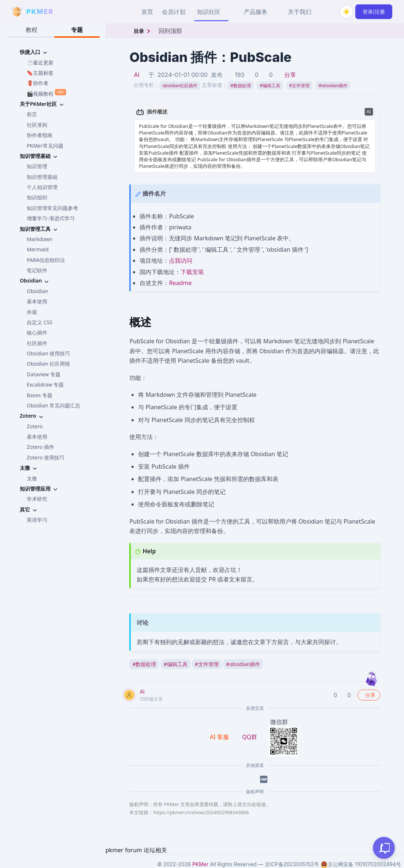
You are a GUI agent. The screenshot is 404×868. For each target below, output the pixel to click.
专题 (77, 30)
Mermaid (38, 249)
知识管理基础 (42, 177)
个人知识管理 (42, 187)
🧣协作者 (38, 83)
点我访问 (181, 261)
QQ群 (250, 737)
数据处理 (241, 86)
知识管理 (37, 166)
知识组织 (37, 197)
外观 (32, 312)
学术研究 (37, 499)
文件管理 (300, 86)
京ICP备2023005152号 (292, 864)
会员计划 (174, 12)
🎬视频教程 (46, 93)
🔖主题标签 (40, 73)
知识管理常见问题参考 (52, 208)
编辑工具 (270, 86)
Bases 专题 (40, 395)
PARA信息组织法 (46, 260)
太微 (32, 478)
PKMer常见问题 (45, 146)
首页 (147, 12)
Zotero (35, 426)
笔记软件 (37, 270)
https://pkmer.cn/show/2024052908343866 (201, 812)
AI (136, 75)
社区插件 (37, 343)
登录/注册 (374, 12)
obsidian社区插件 (180, 86)
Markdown (40, 239)
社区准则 (37, 125)
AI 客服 (220, 737)
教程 (31, 30)
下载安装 (192, 272)
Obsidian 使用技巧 (48, 353)
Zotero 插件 (40, 447)
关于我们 (300, 12)
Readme (180, 283)
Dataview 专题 (44, 374)
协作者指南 (40, 135)
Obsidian (38, 291)
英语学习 (37, 520)
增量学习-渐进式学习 (51, 218)
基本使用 (37, 301)
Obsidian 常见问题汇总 (53, 405)
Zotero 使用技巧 (46, 457)
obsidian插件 (333, 86)
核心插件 (37, 333)
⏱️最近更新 (40, 62)
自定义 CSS (40, 322)
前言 (32, 114)
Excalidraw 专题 (45, 385)
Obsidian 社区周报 (48, 364)
